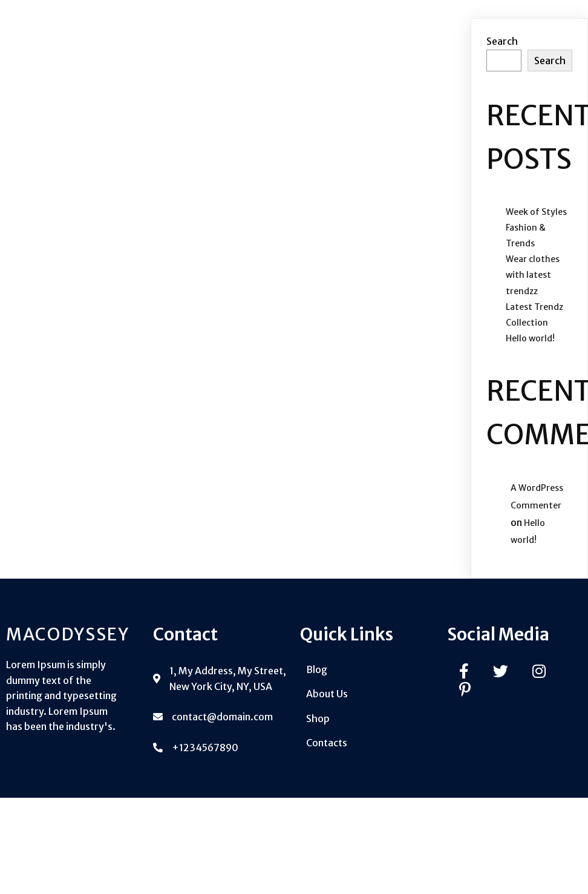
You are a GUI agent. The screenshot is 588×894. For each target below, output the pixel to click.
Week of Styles (536, 212)
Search (502, 41)
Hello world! (530, 338)
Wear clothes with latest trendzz (533, 275)
